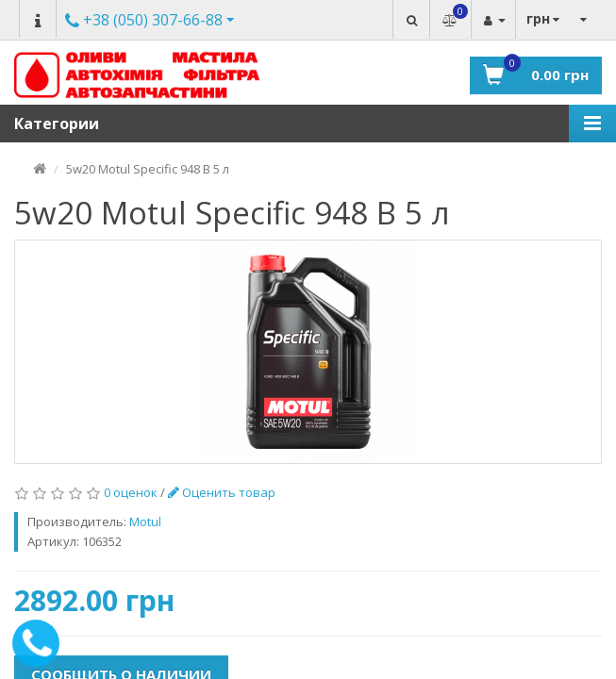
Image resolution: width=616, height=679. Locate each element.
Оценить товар (222, 492)
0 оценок (131, 492)
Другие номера (144, 21)
